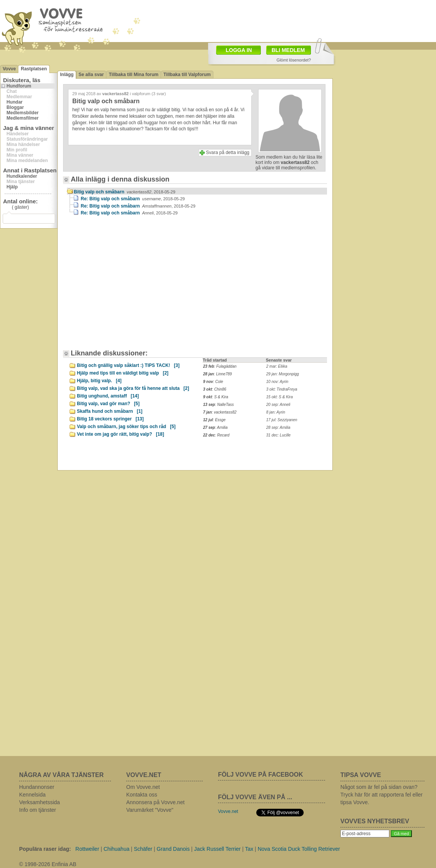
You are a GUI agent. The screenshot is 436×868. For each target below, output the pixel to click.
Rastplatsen (34, 69)
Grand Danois (173, 849)
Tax (249, 849)
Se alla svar (91, 75)
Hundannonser (37, 787)
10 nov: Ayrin (277, 382)
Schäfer (143, 849)
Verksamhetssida (40, 802)
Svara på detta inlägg (228, 153)
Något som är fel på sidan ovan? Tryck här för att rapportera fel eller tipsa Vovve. (381, 795)
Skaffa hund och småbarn (110, 411)
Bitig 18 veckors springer (110, 419)
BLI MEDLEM (288, 50)
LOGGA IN (239, 50)
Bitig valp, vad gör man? (108, 404)
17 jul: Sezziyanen (282, 420)
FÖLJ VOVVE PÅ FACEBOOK (260, 775)
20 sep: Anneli (278, 405)
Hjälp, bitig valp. (99, 381)
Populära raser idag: (45, 849)
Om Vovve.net (143, 787)
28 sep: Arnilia (278, 428)
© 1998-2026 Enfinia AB (48, 864)
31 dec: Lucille (278, 435)
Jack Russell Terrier (217, 849)
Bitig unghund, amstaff (108, 396)
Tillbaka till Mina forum (133, 75)
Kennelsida (32, 795)
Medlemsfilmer (23, 118)
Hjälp (12, 187)
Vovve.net (228, 811)
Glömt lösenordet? (294, 60)
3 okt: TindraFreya (282, 389)
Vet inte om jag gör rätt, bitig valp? (120, 434)
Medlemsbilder (23, 113)
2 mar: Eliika (277, 366)
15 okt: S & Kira (279, 397)
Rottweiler (87, 849)
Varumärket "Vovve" (150, 810)
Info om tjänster (38, 810)
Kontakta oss (142, 795)
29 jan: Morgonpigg (283, 374)
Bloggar (15, 107)
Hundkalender (22, 176)
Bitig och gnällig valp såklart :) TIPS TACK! (128, 365)
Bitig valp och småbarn (124, 192)
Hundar (15, 102)
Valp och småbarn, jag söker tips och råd (126, 427)
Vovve (9, 69)
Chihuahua (117, 849)
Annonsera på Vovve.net (155, 802)
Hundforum (19, 86)
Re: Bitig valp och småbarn (133, 199)
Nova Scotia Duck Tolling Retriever (299, 849)
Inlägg (67, 75)
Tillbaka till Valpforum (187, 75)
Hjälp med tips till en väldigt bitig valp (123, 373)
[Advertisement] (132, 286)
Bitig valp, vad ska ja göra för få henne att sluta (133, 388)
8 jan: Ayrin (276, 412)
